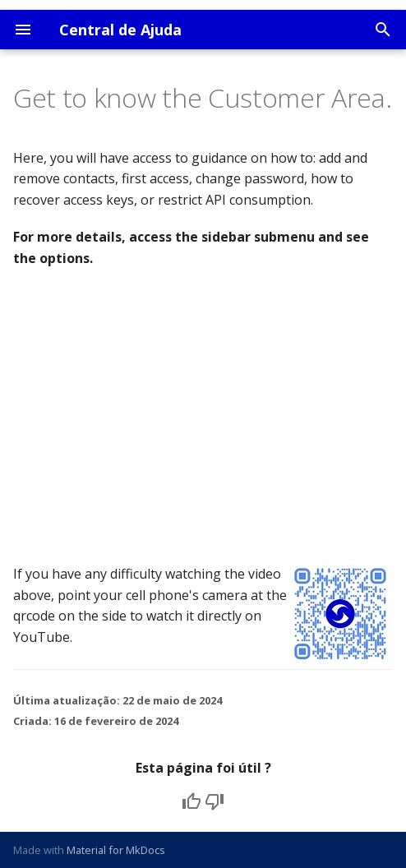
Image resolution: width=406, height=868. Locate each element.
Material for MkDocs (116, 850)
